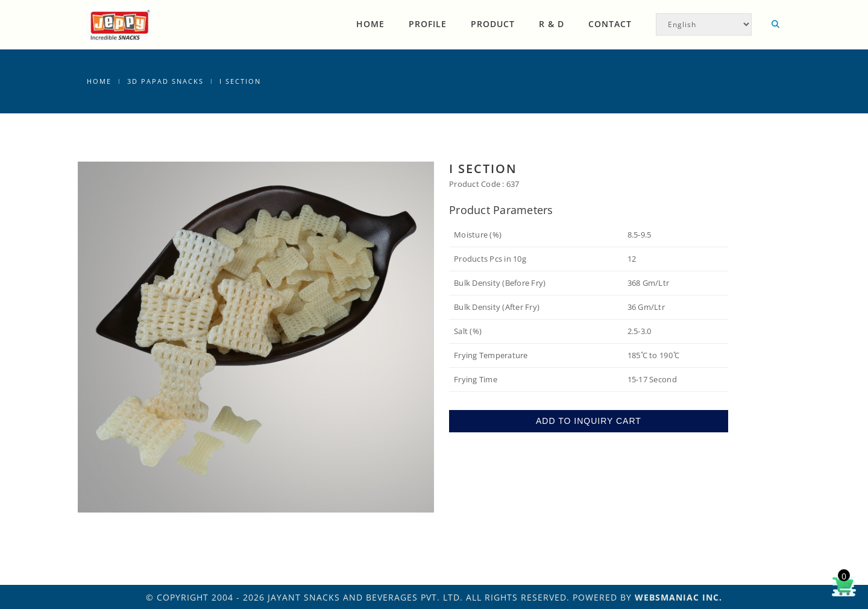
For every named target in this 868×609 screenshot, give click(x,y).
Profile (428, 24)
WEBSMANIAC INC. (678, 597)
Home (370, 24)
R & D (552, 24)
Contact (610, 24)
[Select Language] (704, 24)
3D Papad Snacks (165, 81)
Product (493, 24)
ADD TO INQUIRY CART (589, 421)
